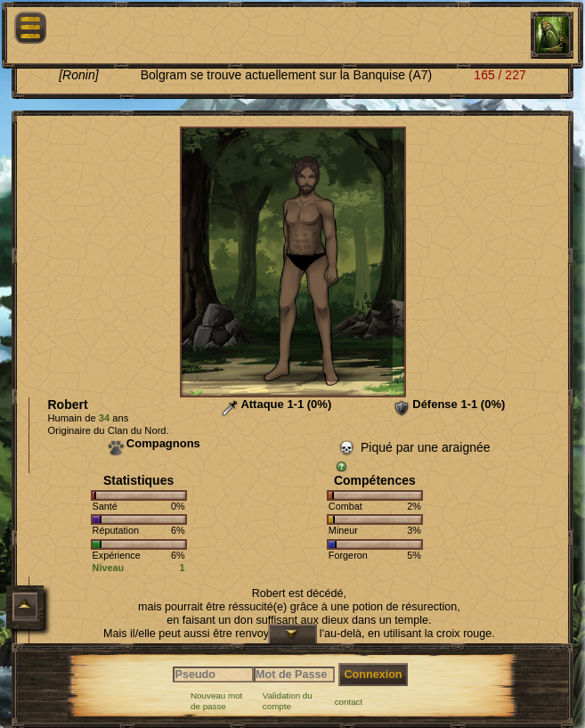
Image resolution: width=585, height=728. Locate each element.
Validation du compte (288, 701)
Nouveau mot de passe (216, 701)
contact (349, 702)
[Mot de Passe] (294, 675)
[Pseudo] (213, 675)
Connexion (373, 675)
